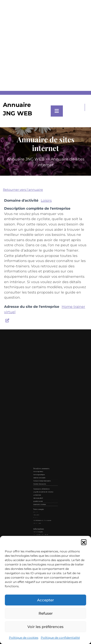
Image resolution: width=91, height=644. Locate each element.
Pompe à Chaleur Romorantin (44, 491)
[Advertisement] (45, 45)
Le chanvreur (41, 498)
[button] (84, 542)
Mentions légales (42, 516)
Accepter (45, 600)
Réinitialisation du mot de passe (44, 511)
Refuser (46, 613)
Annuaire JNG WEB (26, 159)
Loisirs (46, 200)
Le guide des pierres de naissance (45, 497)
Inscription (41, 508)
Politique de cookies (24, 638)
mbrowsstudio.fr (42, 500)
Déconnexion (41, 512)
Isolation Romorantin (43, 489)
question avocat (42, 501)
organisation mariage (43, 503)
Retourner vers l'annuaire (23, 190)
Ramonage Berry (42, 487)
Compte (41, 509)
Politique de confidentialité (60, 638)
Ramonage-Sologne (42, 488)
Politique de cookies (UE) (43, 523)
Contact (41, 521)
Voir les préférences (45, 627)
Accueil (41, 506)
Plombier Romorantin (43, 493)
